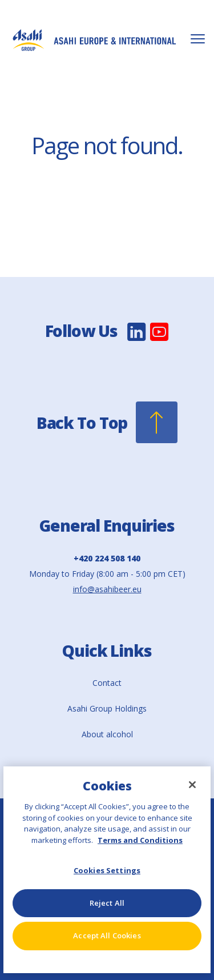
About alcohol (107, 734)
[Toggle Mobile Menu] (198, 39)
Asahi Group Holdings (107, 708)
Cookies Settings (107, 870)
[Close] (192, 785)
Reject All (107, 903)
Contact (107, 683)
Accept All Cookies (107, 935)
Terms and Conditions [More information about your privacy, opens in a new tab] (140, 840)
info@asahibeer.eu (107, 589)
